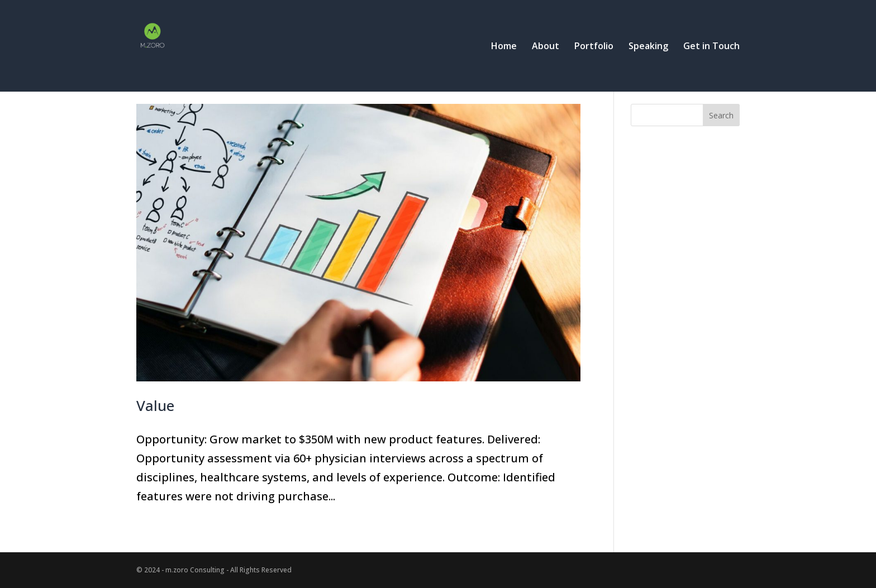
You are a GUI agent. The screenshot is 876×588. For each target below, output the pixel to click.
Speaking (648, 47)
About (546, 47)
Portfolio (594, 47)
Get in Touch (711, 47)
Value (155, 405)
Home (504, 47)
